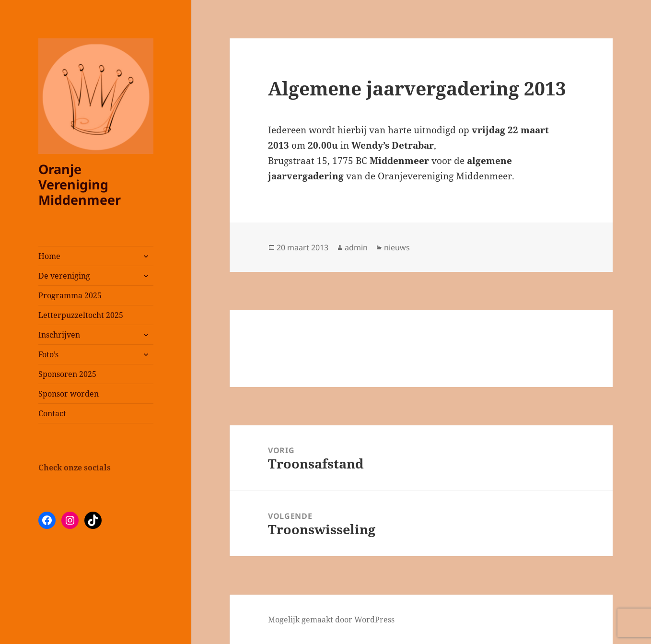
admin (356, 247)
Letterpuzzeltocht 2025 (81, 315)
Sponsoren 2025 (67, 374)
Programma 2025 (70, 295)
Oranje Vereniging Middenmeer (80, 184)
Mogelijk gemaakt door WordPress (331, 620)
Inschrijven (59, 335)
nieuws (397, 247)
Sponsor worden (69, 394)
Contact (52, 413)
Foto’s (48, 354)
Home (49, 256)
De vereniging (64, 276)
